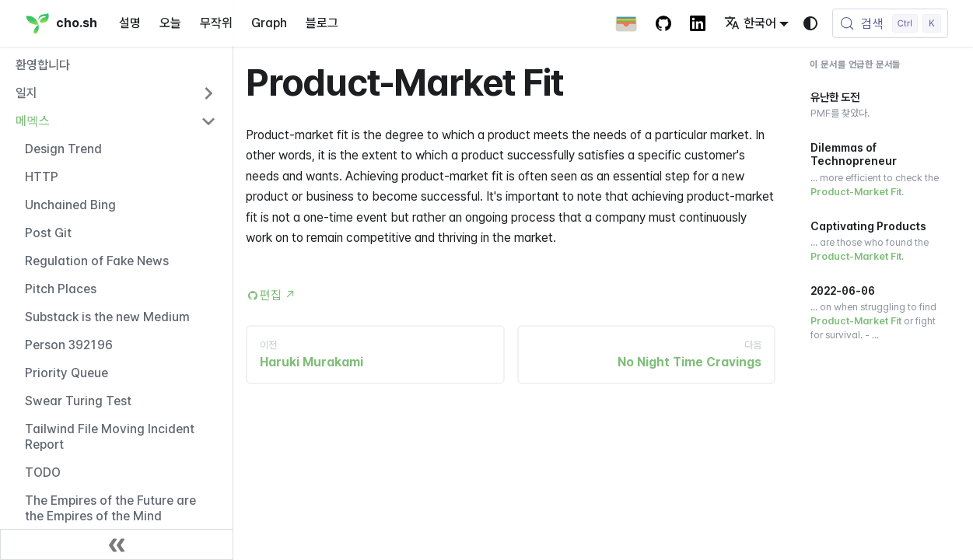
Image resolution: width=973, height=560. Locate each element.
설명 (130, 23)
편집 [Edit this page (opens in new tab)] (278, 295)
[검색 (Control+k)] (890, 23)
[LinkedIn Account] (698, 23)
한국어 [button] (750, 23)
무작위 (216, 23)
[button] (116, 93)
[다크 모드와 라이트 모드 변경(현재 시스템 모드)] (810, 23)
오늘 (170, 23)
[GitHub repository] (663, 23)
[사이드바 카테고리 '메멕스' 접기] (208, 121)
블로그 (322, 23)
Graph (269, 23)
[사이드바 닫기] (117, 544)
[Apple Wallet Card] (626, 23)
